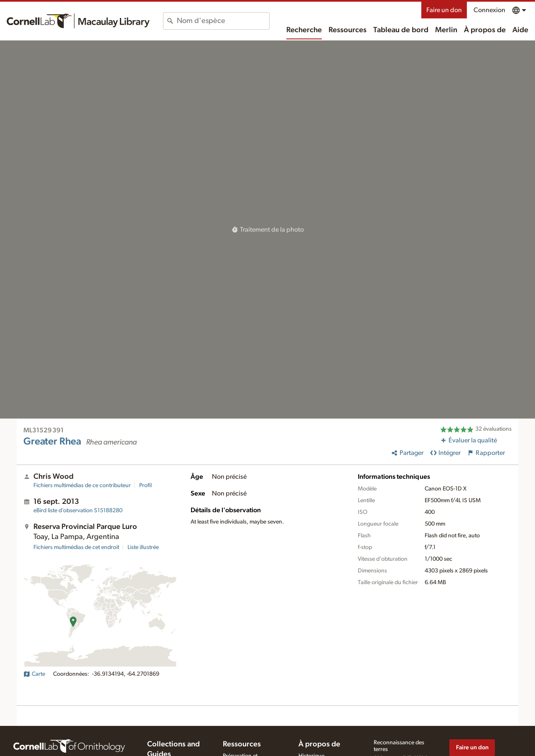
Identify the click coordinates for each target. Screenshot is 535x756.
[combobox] (223, 21)
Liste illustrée (143, 547)
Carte (34, 674)
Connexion (489, 10)
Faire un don (444, 10)
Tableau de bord (401, 30)
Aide (520, 30)
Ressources (348, 30)
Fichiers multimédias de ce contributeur (82, 485)
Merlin (446, 30)
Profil (145, 485)
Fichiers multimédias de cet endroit (76, 547)
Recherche (304, 30)
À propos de (485, 30)
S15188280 (78, 511)
